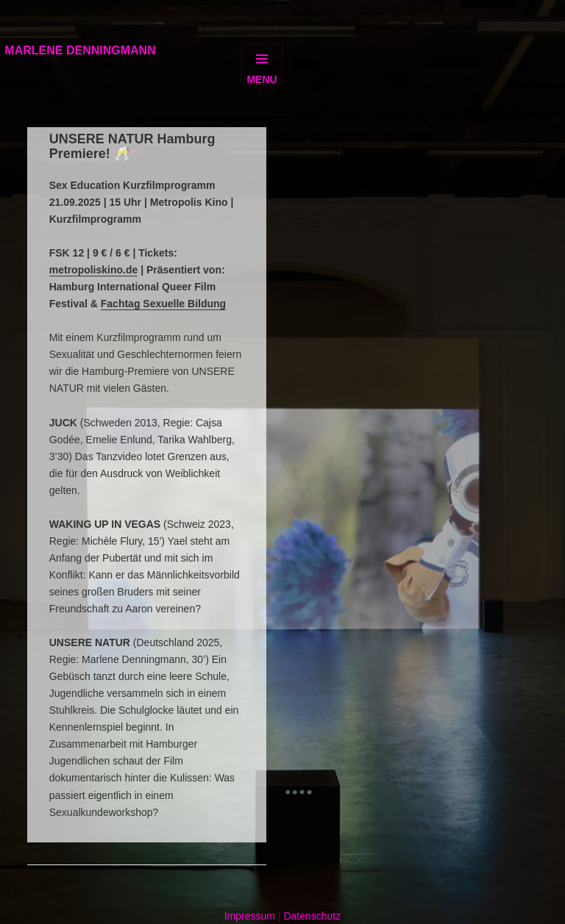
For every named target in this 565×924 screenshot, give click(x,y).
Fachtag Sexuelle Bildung (163, 304)
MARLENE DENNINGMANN (80, 50)
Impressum (250, 916)
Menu (262, 79)
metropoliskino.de (94, 270)
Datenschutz (312, 916)
